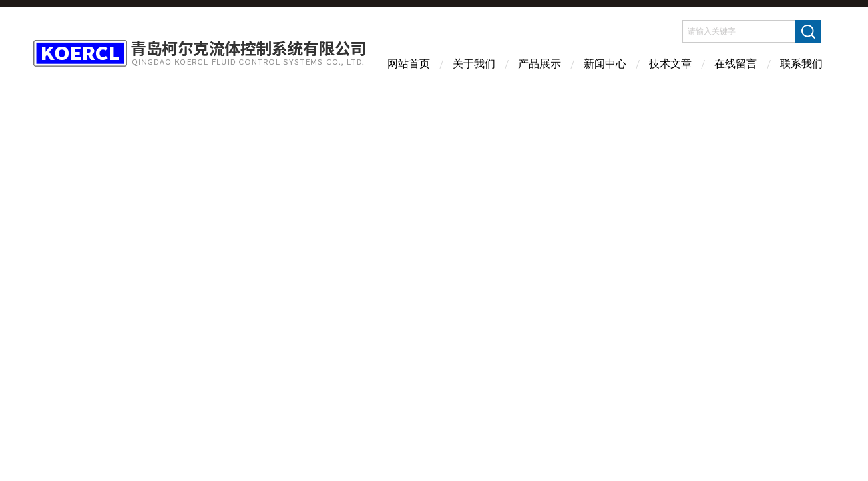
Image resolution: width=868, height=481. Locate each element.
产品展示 (539, 64)
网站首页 (409, 64)
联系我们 (801, 64)
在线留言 (736, 64)
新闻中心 (605, 64)
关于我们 (474, 64)
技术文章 (670, 64)
